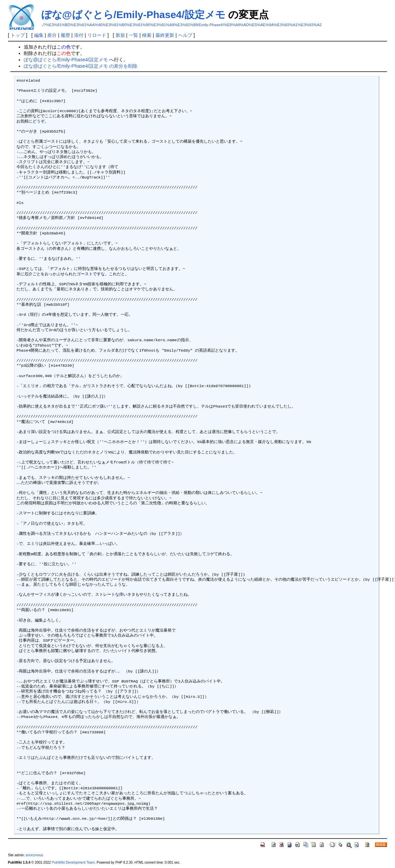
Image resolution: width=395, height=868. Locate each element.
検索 (147, 35)
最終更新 (165, 35)
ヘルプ (185, 35)
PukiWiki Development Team (73, 862)
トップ (18, 35)
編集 (39, 35)
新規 (120, 35)
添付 (79, 35)
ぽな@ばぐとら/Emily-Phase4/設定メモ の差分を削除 (81, 66)
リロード (97, 35)
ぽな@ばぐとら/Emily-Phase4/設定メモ (134, 15)
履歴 (65, 35)
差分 (52, 35)
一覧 (133, 35)
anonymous (35, 855)
